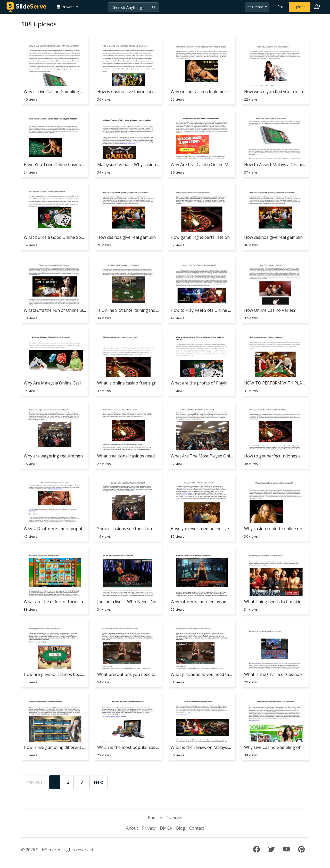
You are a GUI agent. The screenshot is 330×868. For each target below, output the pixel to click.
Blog (181, 828)
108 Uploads (39, 24)
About (132, 828)
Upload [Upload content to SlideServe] (300, 7)
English (155, 818)
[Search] (133, 7)
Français (174, 818)
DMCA (166, 828)
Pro (280, 7)
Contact (197, 828)
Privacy (149, 828)
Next (98, 782)
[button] (68, 7)
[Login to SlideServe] (317, 7)
